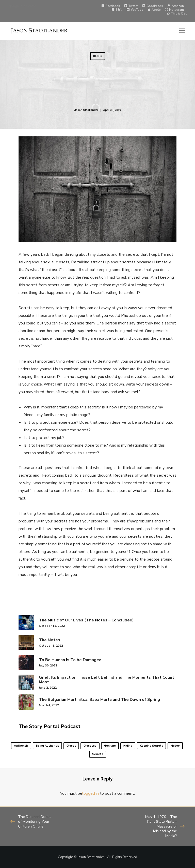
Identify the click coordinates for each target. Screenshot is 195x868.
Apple (154, 10)
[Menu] (180, 31)
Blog (98, 56)
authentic (21, 746)
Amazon (176, 6)
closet (71, 746)
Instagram (174, 10)
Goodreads (153, 6)
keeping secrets (151, 746)
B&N (117, 10)
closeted (90, 746)
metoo (175, 746)
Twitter (131, 6)
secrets (98, 754)
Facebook (111, 6)
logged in (91, 793)
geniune (110, 746)
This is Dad (177, 13)
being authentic (47, 746)
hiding (128, 746)
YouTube (135, 10)
